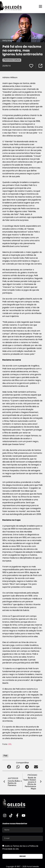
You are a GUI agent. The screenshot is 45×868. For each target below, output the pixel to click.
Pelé (5, 756)
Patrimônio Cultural (12, 60)
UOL (10, 744)
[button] (9, 767)
